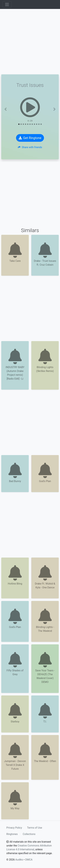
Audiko (19, 860)
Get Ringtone (30, 138)
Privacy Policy (14, 828)
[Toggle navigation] (7, 4)
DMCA (29, 860)
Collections (29, 834)
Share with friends (30, 147)
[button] (6, 109)
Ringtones (12, 834)
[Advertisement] (30, 42)
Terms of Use (35, 828)
